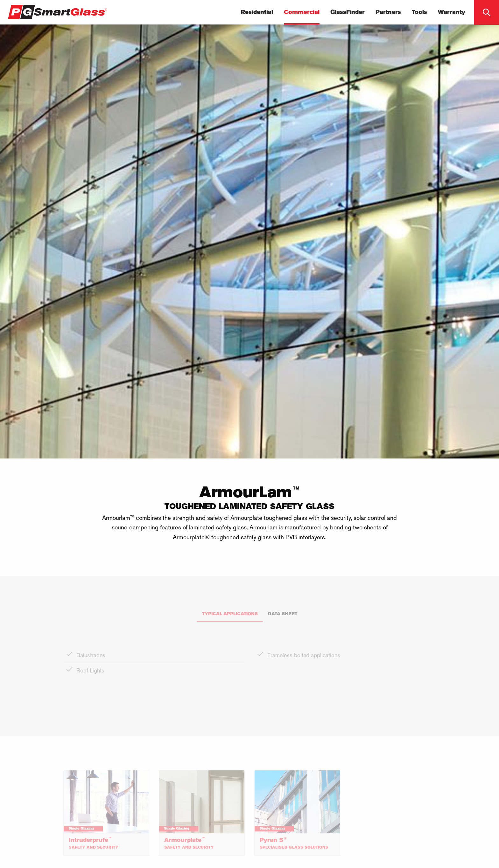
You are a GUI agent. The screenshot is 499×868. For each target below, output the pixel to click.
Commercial (302, 12)
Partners (388, 12)
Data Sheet (283, 614)
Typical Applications (230, 614)
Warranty (452, 12)
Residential (257, 12)
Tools (419, 12)
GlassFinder (348, 12)
